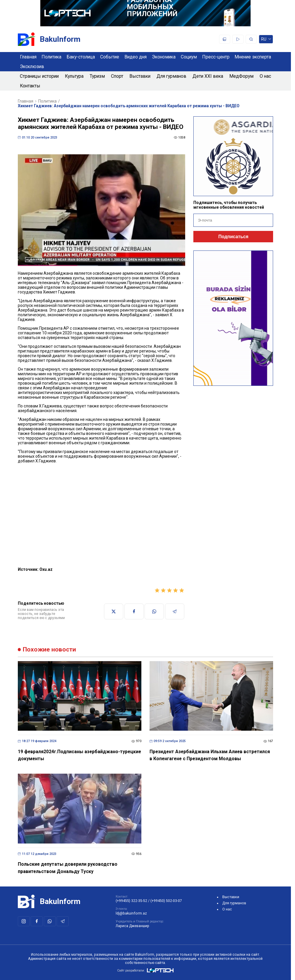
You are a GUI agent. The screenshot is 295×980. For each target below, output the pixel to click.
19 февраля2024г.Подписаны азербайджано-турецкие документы (79, 755)
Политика (51, 57)
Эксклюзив (32, 66)
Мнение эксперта (253, 57)
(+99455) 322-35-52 (131, 901)
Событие (110, 57)
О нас (265, 76)
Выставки (140, 76)
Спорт (117, 76)
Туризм (97, 76)
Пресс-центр (216, 57)
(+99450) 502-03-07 (166, 901)
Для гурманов (171, 76)
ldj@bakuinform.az (131, 913)
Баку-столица (81, 57)
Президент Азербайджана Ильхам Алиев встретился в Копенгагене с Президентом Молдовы (210, 755)
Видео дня (136, 57)
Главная (28, 57)
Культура (74, 76)
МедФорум (241, 76)
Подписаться (233, 237)
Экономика (164, 57)
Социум (189, 57)
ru (266, 40)
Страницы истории (39, 76)
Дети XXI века (208, 76)
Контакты (30, 86)
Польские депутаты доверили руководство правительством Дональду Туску (68, 868)
